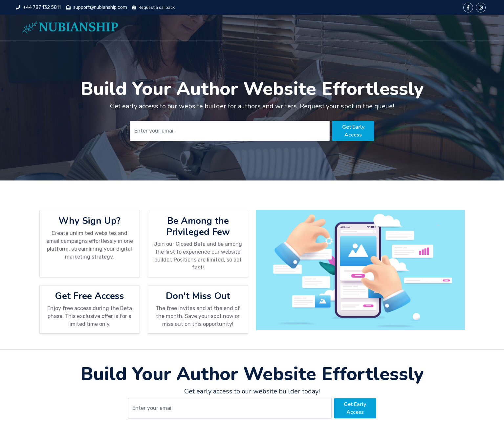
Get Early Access (353, 131)
